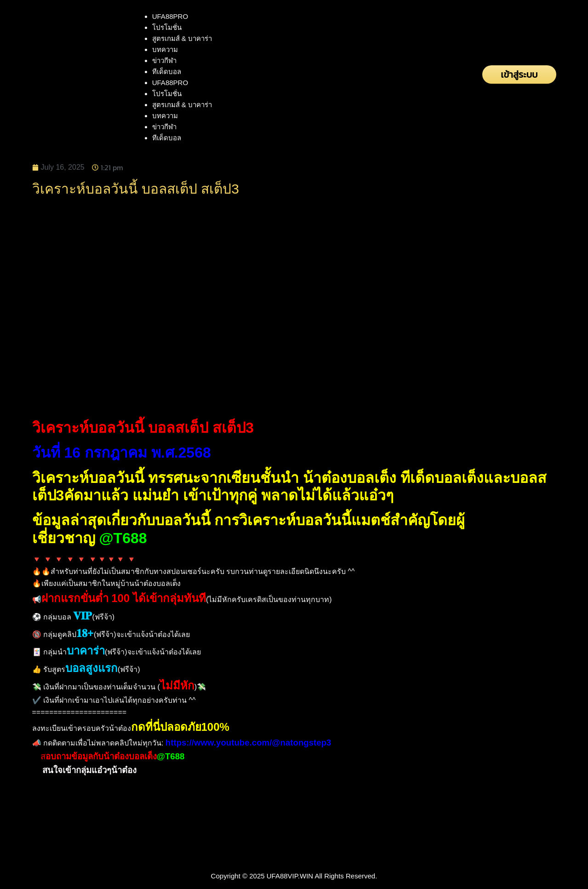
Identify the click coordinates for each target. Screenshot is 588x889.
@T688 (123, 538)
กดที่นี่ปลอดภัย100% (180, 727)
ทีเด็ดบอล (167, 72)
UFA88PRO (170, 16)
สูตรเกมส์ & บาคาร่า (182, 38)
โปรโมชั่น (167, 27)
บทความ (165, 49)
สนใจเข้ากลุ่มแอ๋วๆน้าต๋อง (89, 770)
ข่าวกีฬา (164, 60)
